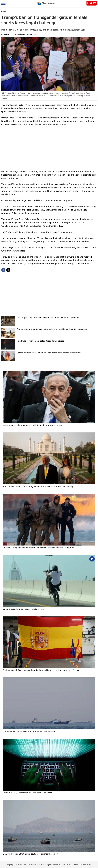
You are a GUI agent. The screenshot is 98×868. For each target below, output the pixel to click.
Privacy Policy (85, 865)
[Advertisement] (49, 148)
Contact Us (66, 865)
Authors (75, 865)
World (4, 12)
